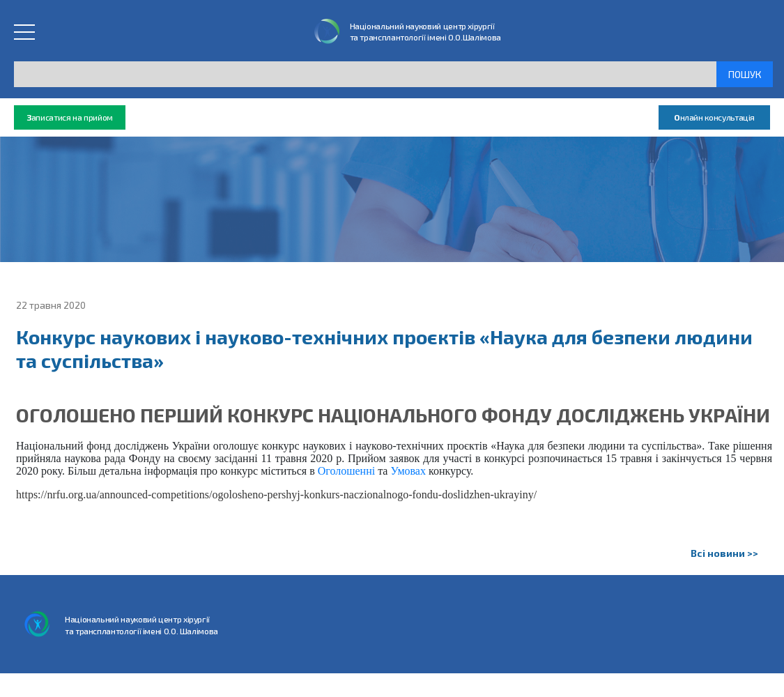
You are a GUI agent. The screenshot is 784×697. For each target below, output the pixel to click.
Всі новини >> (724, 553)
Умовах (408, 471)
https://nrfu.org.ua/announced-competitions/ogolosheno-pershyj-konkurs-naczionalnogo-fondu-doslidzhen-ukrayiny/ (276, 495)
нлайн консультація (714, 117)
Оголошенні (346, 471)
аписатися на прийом (70, 117)
